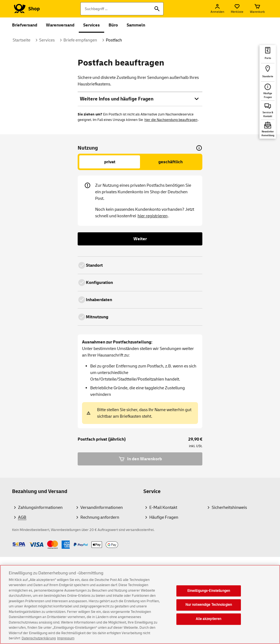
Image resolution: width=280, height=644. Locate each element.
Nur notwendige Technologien (209, 612)
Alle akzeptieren (208, 626)
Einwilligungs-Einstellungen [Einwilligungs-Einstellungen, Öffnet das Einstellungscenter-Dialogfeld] (209, 598)
